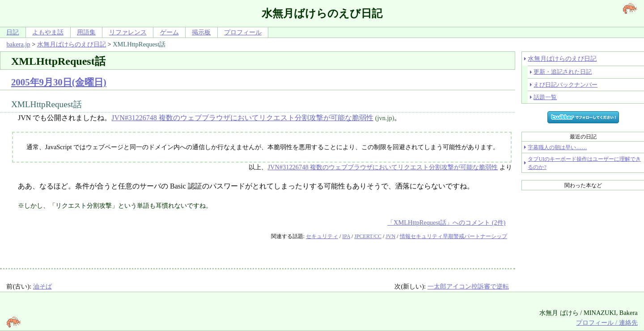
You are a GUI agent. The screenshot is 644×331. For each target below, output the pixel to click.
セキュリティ (322, 236)
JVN (390, 236)
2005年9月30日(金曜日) (59, 82)
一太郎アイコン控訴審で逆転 (468, 286)
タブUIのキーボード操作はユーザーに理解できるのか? (584, 163)
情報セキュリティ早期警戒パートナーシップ (453, 236)
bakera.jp (18, 44)
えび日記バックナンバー (566, 85)
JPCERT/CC (368, 236)
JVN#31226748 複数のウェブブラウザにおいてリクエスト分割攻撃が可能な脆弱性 (242, 118)
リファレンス (128, 32)
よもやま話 (48, 32)
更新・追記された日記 (563, 72)
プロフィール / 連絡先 (607, 323)
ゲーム (169, 32)
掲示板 (201, 32)
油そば (42, 286)
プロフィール (243, 32)
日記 (13, 32)
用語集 (86, 32)
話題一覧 (545, 97)
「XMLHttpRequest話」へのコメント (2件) (446, 222)
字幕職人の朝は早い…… (557, 147)
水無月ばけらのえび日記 (72, 44)
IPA (346, 236)
